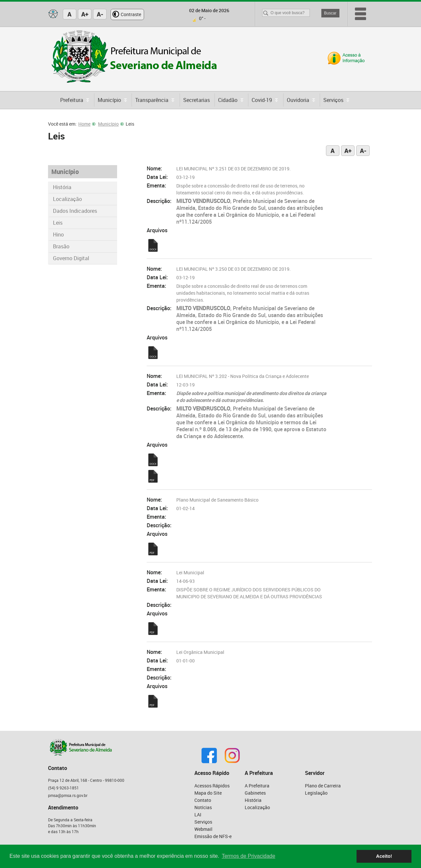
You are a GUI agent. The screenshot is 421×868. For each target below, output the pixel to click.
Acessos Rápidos (212, 786)
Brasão (61, 246)
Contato (203, 800)
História (62, 187)
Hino (58, 235)
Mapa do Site (208, 793)
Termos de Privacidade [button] (248, 856)
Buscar (330, 13)
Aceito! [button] (384, 856)
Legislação (316, 793)
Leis (58, 223)
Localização (67, 199)
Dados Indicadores (75, 211)
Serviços (203, 822)
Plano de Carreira (323, 786)
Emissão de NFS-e (213, 836)
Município (111, 124)
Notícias (203, 807)
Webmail (203, 829)
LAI (198, 815)
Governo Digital (71, 258)
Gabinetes (255, 793)
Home (87, 124)
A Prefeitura (257, 786)
